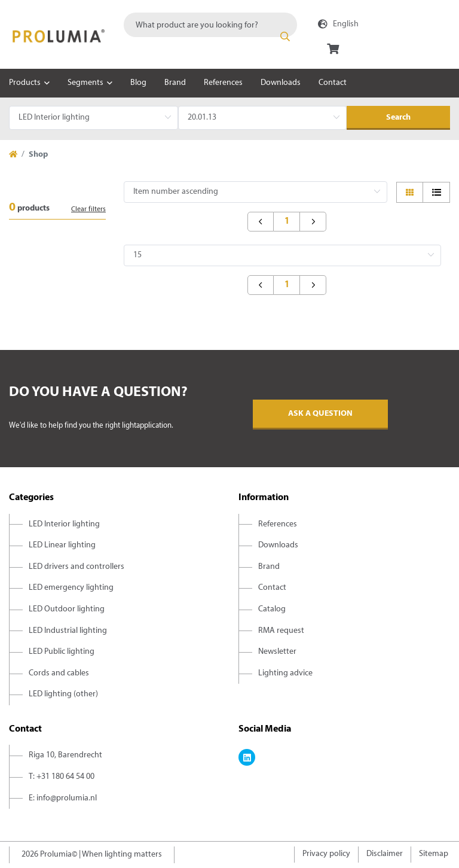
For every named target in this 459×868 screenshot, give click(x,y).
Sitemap (434, 854)
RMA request (281, 631)
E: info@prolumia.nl (63, 798)
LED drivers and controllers (76, 567)
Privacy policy (326, 854)
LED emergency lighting (71, 588)
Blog (138, 83)
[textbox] (210, 25)
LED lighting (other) (63, 694)
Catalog (272, 609)
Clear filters (88, 209)
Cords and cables (59, 673)
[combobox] (210, 25)
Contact (333, 83)
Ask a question (320, 414)
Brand (175, 83)
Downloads (281, 83)
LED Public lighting (62, 652)
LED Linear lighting (62, 545)
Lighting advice (285, 673)
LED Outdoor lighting (67, 609)
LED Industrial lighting (68, 631)
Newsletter (277, 652)
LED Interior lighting (64, 524)
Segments (85, 83)
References (223, 83)
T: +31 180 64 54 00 (62, 777)
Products (25, 83)
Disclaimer (385, 854)
